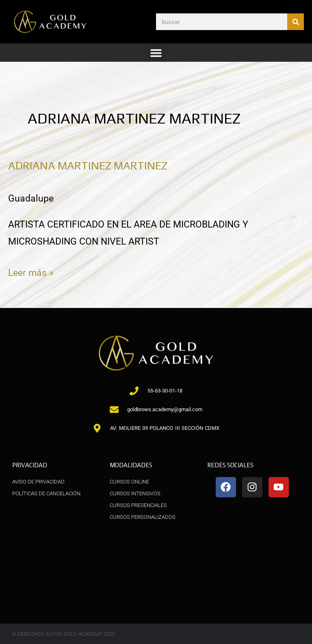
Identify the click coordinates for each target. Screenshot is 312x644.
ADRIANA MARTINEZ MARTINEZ (88, 165)
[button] (156, 53)
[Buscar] (296, 22)
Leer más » (31, 271)
